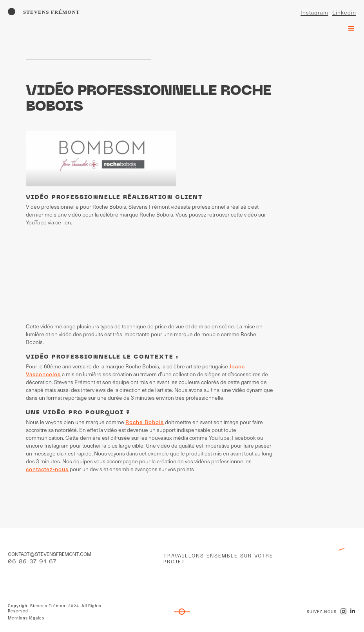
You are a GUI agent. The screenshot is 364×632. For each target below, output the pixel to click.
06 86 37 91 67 (32, 562)
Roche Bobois (145, 422)
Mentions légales (26, 618)
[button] (348, 27)
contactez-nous (47, 469)
